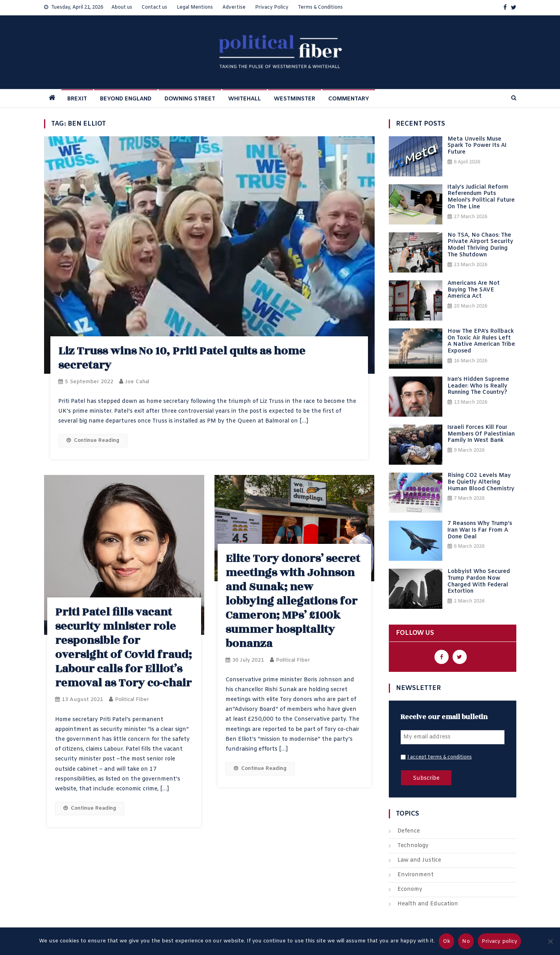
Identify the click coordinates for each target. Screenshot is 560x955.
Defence (409, 831)
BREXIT (77, 99)
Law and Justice (419, 860)
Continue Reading (93, 440)
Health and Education (428, 904)
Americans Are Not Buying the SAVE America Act (474, 290)
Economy (410, 889)
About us (122, 7)
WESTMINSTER (295, 99)
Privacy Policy (272, 7)
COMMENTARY (349, 99)
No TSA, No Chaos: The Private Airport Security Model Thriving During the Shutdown (480, 246)
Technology (413, 846)
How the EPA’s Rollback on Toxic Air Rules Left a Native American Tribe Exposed (481, 342)
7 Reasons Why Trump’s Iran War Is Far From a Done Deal (480, 530)
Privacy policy (500, 941)
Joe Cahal (137, 382)
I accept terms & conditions (440, 757)
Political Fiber (132, 700)
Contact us (154, 7)
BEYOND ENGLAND (126, 99)
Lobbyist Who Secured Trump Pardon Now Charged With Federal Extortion (479, 582)
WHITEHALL (245, 99)
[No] (550, 941)
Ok (447, 941)
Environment (416, 875)
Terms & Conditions (320, 7)
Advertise (234, 7)
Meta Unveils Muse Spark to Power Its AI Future (477, 146)
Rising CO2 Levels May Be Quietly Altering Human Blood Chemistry (481, 482)
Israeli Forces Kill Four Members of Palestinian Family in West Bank (481, 434)
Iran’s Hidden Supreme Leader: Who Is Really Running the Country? (478, 386)
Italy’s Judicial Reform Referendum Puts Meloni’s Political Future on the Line (481, 197)
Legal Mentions (195, 7)
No (466, 941)
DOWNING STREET (190, 99)
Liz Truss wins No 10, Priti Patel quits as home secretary (182, 358)
